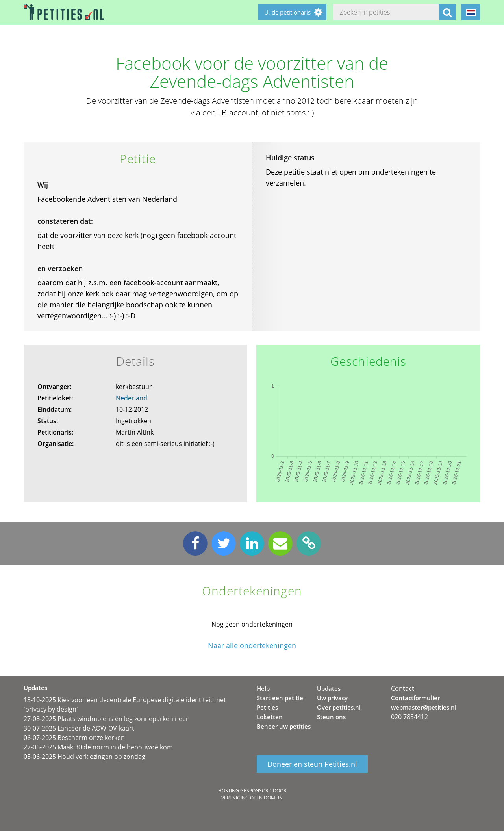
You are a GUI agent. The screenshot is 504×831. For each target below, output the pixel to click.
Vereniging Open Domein (252, 798)
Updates (329, 688)
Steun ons (331, 717)
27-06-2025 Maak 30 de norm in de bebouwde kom (98, 747)
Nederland (132, 398)
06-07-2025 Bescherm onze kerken (74, 738)
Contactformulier (415, 698)
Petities (267, 707)
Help (263, 688)
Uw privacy (332, 698)
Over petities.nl (339, 707)
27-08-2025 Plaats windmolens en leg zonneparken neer (106, 719)
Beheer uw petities (284, 726)
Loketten (270, 717)
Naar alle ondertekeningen (252, 646)
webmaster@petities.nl (424, 707)
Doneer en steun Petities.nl (312, 764)
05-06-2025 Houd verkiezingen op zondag (84, 757)
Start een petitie (280, 698)
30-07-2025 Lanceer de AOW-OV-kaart (79, 728)
